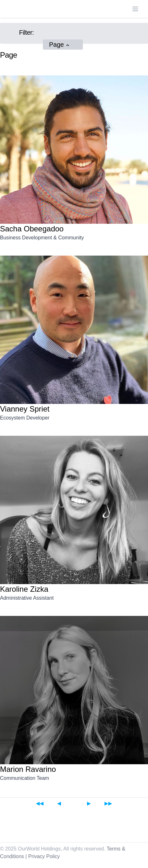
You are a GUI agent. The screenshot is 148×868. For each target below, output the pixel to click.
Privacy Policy (44, 856)
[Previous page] (59, 803)
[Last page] (108, 803)
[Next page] (89, 803)
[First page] (40, 803)
